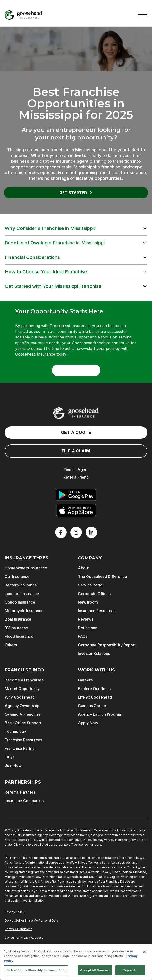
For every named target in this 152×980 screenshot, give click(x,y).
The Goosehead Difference (103, 576)
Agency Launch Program (100, 714)
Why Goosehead (20, 697)
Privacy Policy (15, 912)
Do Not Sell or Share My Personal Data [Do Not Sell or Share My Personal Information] (31, 921)
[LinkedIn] (91, 532)
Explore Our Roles (94, 689)
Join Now (13, 766)
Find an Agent (76, 470)
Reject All (130, 970)
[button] (142, 15)
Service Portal (91, 585)
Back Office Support (23, 723)
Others (11, 645)
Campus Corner (92, 706)
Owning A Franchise (23, 714)
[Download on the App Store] (76, 510)
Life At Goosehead (95, 697)
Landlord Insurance (22, 594)
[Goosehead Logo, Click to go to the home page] (24, 15)
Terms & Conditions (19, 929)
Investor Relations (94, 653)
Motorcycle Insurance (24, 611)
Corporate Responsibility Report (107, 645)
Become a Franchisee (24, 680)
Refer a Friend (76, 477)
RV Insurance (16, 628)
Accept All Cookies (95, 970)
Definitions (88, 628)
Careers (85, 680)
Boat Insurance (18, 619)
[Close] (144, 952)
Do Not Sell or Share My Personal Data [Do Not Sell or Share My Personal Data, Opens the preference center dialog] (36, 970)
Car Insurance (17, 576)
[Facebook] (61, 532)
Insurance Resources (97, 611)
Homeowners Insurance (26, 568)
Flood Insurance (19, 636)
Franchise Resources (23, 740)
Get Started (76, 193)
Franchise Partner (20, 748)
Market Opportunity (22, 689)
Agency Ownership (22, 706)
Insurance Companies (24, 801)
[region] (76, 962)
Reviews (86, 619)
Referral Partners (20, 792)
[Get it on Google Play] (76, 495)
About (83, 568)
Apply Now (88, 723)
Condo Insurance (20, 602)
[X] (76, 532)
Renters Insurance (21, 585)
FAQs (83, 636)
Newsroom (88, 602)
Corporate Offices (94, 594)
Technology (15, 731)
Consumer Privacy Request (24, 938)
